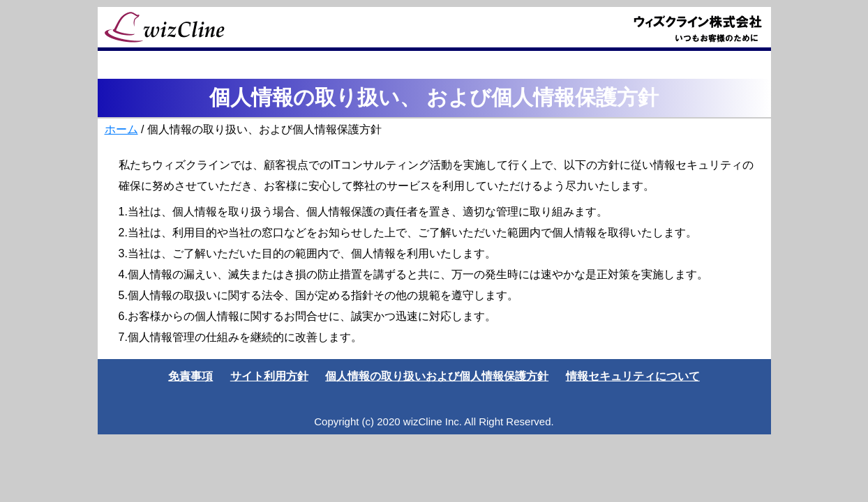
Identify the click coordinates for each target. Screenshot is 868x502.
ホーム (121, 129)
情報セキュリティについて (633, 376)
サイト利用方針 (269, 376)
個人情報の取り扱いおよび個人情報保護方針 (437, 376)
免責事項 (190, 376)
